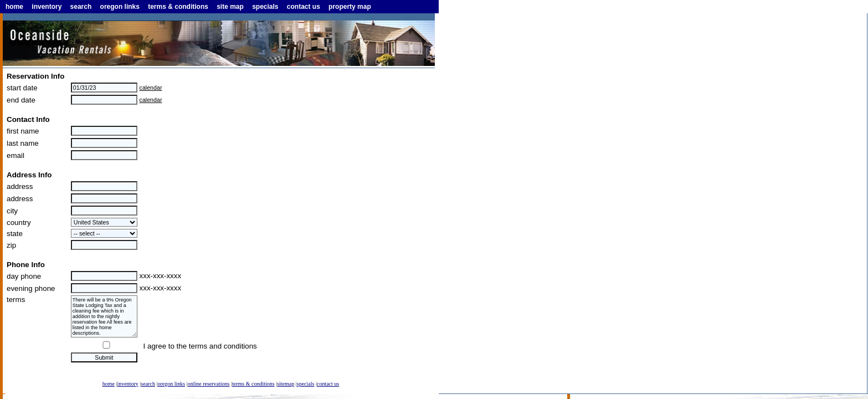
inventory (47, 7)
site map (230, 7)
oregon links (120, 7)
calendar (151, 88)
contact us (304, 7)
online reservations (209, 384)
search (81, 7)
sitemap (286, 384)
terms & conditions (178, 7)
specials (265, 7)
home (14, 7)
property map (350, 7)
